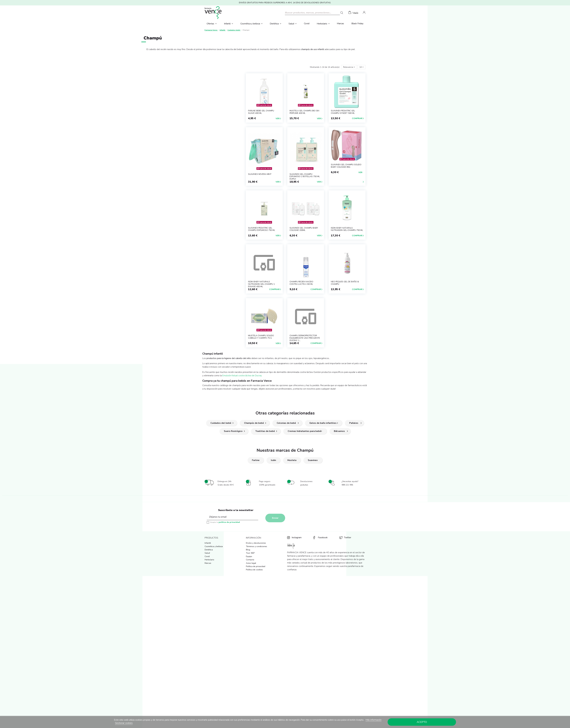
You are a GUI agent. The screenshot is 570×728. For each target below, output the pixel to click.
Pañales (354, 423)
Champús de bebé (254, 423)
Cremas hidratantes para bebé (304, 431)
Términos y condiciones (256, 546)
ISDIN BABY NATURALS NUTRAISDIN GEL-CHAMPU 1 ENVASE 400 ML (261, 284)
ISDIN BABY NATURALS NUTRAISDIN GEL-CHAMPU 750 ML (347, 229)
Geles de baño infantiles (323, 423)
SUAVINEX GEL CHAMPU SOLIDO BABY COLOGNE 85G (346, 166)
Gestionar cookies (124, 723)
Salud (207, 553)
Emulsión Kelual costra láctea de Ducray (242, 376)
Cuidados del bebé (221, 423)
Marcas (208, 563)
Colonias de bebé (287, 423)
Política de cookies (254, 570)
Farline (256, 460)
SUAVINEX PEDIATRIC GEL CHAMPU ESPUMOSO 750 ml (262, 229)
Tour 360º (250, 553)
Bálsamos (339, 431)
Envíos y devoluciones (256, 543)
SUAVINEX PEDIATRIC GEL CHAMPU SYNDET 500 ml (343, 112)
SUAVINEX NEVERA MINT (260, 174)
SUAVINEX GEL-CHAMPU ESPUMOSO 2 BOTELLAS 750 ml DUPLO (305, 177)
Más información (373, 720)
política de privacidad (229, 522)
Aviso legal (251, 563)
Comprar (357, 118)
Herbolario (209, 560)
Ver (278, 119)
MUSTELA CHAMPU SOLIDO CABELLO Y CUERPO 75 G (261, 337)
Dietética (209, 550)
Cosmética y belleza (214, 546)
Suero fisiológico (233, 431)
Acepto (422, 722)
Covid (207, 556)
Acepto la (225, 522)
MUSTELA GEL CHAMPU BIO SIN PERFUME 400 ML (304, 112)
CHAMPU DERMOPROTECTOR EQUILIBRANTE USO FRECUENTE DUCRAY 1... (305, 338)
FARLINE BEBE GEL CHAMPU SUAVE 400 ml (261, 112)
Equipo (249, 556)
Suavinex (313, 460)
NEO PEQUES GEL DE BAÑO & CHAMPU (345, 283)
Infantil (208, 543)
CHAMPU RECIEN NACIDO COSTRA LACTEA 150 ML (301, 283)
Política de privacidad (256, 566)
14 (361, 67)
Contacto (250, 560)
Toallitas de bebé (265, 431)
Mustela (292, 460)
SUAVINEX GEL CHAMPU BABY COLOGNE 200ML (304, 229)
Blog (248, 550)
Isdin (273, 460)
